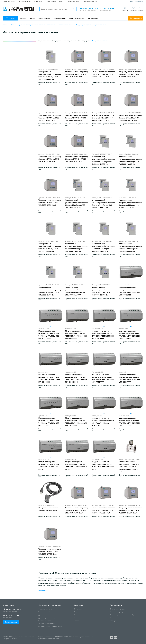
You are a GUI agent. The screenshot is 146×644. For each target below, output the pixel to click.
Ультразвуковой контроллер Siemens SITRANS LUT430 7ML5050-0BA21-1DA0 (77, 118)
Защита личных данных (47, 624)
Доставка (42, 615)
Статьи (77, 621)
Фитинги (23, 18)
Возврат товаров (45, 621)
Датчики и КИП (93, 18)
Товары (10, 18)
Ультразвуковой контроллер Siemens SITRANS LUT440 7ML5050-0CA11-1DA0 (50, 159)
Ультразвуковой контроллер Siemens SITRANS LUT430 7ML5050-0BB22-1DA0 (130, 118)
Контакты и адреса (9, 1)
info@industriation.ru (89, 8)
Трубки (32, 18)
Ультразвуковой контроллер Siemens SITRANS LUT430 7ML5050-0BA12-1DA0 (50, 118)
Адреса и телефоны (81, 612)
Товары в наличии (73, 1)
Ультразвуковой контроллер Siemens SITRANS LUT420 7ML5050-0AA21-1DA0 (130, 510)
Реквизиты (78, 618)
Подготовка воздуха (77, 18)
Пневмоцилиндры (60, 18)
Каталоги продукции (117, 609)
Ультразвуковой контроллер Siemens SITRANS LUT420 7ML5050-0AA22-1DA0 (50, 552)
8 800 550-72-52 (108, 8)
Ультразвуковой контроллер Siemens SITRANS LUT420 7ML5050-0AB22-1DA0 (103, 74)
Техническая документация (120, 612)
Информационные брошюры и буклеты (124, 615)
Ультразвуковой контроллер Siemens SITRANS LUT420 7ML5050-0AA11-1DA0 (77, 510)
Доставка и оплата (25, 1)
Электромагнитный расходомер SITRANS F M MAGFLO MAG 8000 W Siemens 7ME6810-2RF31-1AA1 (129, 467)
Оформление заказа (46, 609)
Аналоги (62, 1)
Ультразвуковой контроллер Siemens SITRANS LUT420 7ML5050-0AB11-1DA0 (50, 203)
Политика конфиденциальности (50, 627)
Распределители (44, 18)
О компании (38, 1)
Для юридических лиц (90, 1)
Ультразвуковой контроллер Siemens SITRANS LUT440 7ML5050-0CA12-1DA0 (77, 159)
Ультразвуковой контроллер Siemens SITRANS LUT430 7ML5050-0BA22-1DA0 (103, 118)
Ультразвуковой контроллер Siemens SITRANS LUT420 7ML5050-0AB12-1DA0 (77, 74)
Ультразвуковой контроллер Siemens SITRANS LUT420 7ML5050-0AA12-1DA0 (103, 510)
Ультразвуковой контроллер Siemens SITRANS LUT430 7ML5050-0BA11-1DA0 (130, 74)
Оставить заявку (136, 18)
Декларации (114, 621)
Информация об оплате (47, 612)
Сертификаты (79, 615)
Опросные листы (116, 618)
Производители (50, 1)
